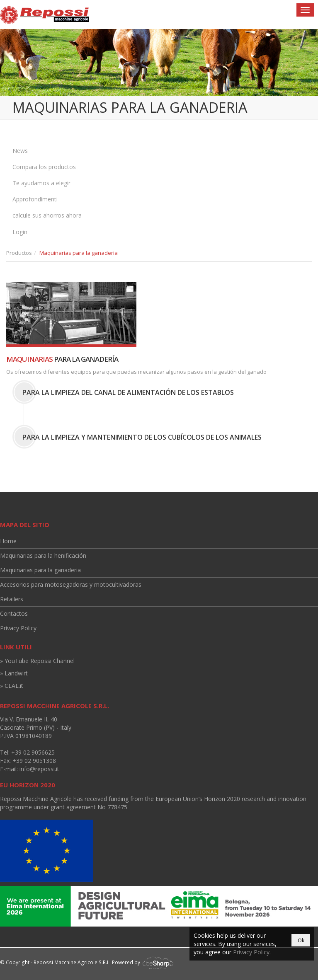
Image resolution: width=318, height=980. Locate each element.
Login (20, 232)
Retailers (12, 599)
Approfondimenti (35, 199)
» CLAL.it (12, 686)
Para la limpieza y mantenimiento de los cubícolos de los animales (142, 437)
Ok (301, 940)
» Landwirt (14, 673)
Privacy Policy (18, 628)
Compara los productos (44, 167)
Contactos (14, 613)
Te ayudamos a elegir (41, 183)
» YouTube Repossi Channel (37, 661)
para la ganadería (62, 359)
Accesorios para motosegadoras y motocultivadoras (71, 584)
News (20, 151)
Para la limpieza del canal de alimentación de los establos (128, 392)
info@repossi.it (39, 769)
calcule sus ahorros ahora (47, 215)
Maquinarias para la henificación (43, 555)
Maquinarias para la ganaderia (40, 570)
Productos (19, 253)
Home (8, 541)
